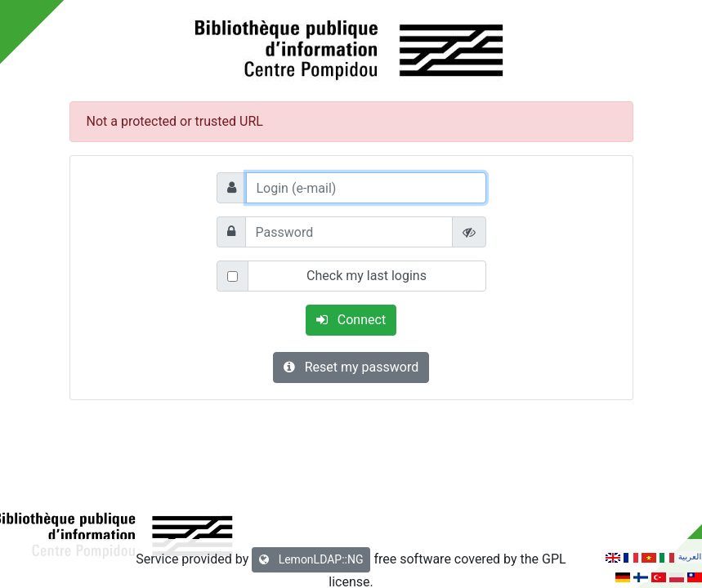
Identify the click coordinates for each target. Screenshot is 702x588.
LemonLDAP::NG (311, 559)
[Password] (349, 232)
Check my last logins (367, 276)
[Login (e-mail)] (366, 188)
